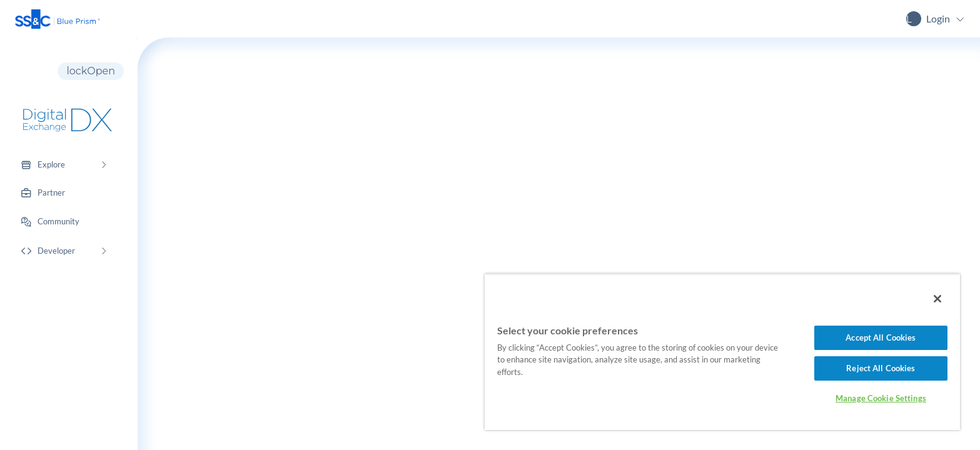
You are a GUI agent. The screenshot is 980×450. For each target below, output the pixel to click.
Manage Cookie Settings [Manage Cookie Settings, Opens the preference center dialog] (881, 398)
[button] (58, 19)
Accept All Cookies (881, 337)
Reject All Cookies (881, 368)
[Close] (937, 299)
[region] (722, 352)
